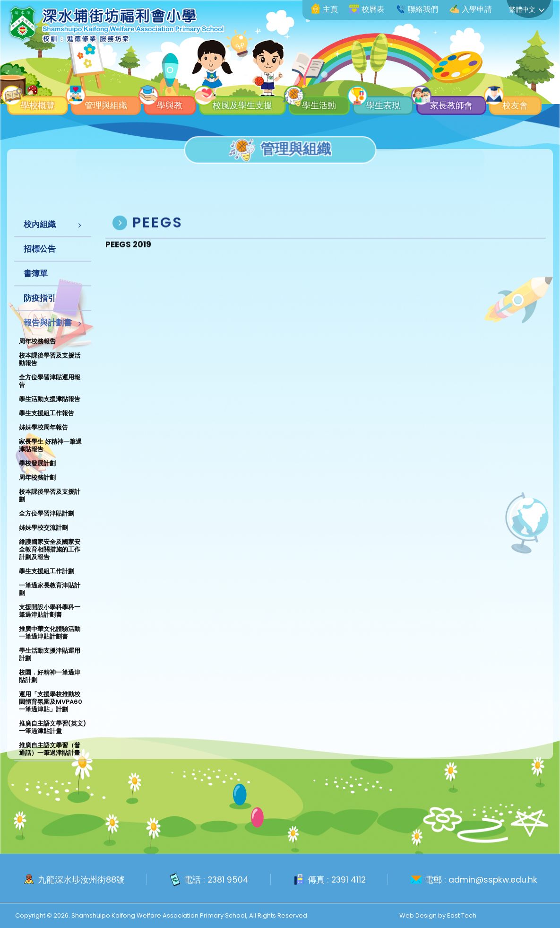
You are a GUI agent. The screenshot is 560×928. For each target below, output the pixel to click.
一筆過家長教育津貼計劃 (50, 600)
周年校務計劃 (37, 488)
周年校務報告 (37, 352)
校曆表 (367, 9)
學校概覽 (37, 82)
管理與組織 (110, 82)
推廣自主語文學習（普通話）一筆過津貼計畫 (50, 759)
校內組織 (40, 235)
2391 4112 (348, 880)
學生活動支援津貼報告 (50, 409)
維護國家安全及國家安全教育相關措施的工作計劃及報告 (50, 560)
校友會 (32, 103)
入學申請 (471, 9)
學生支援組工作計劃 (47, 582)
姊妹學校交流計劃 (43, 538)
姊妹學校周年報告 (43, 438)
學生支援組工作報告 (47, 424)
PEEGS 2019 (128, 257)
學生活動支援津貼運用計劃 (50, 665)
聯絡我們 (417, 9)
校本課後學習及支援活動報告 (50, 370)
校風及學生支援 (257, 82)
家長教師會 (482, 82)
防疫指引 (40, 308)
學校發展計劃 (37, 474)
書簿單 (36, 284)
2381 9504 (227, 880)
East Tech (462, 915)
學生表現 (409, 82)
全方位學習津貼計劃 (47, 524)
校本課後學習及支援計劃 (50, 506)
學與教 (179, 82)
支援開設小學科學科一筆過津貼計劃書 (50, 621)
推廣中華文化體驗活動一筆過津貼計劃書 (50, 643)
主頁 (324, 9)
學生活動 (340, 82)
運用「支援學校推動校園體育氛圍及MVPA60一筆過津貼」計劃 (51, 712)
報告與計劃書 (48, 333)
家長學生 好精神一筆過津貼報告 (50, 456)
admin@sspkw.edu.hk (494, 880)
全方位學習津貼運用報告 (50, 391)
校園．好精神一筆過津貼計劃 (50, 687)
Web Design (418, 915)
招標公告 (40, 259)
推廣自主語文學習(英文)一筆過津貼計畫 (52, 738)
